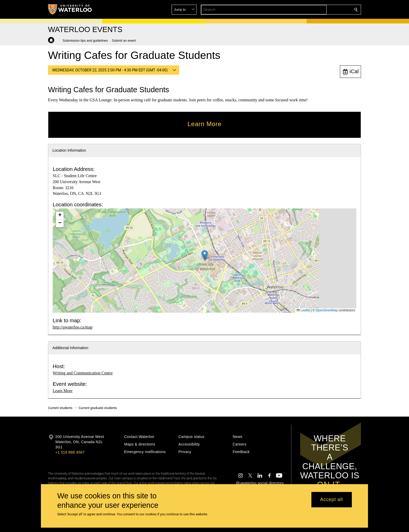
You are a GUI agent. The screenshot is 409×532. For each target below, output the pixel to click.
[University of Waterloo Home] (70, 9)
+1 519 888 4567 (70, 452)
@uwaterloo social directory (260, 483)
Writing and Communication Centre (83, 373)
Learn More (63, 391)
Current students (60, 408)
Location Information (69, 150)
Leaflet (303, 310)
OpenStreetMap (327, 310)
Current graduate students (98, 408)
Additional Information (70, 348)
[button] (318, 10)
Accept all (331, 500)
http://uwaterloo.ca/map (73, 327)
